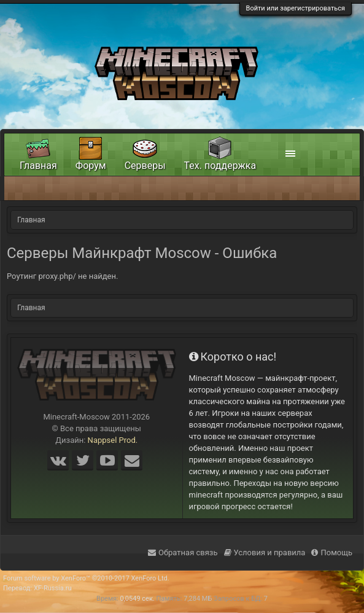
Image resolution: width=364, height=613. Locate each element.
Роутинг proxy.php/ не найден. (62, 276)
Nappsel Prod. (113, 440)
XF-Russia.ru (53, 588)
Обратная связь (183, 552)
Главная (38, 166)
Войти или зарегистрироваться (296, 8)
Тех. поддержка (220, 166)
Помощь (332, 552)
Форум (91, 166)
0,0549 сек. (137, 599)
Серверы (145, 166)
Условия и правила (265, 552)
